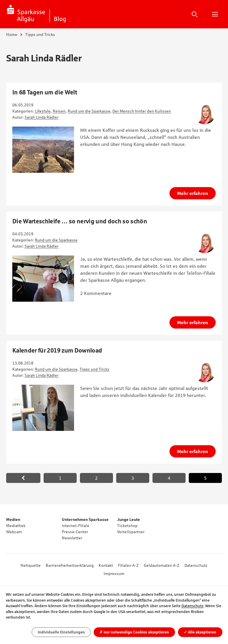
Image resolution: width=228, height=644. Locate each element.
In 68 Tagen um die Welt (45, 92)
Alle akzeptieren (200, 632)
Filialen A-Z (128, 565)
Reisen (59, 111)
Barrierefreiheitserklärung (70, 565)
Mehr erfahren (193, 193)
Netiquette (31, 565)
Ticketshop (127, 526)
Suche (195, 14)
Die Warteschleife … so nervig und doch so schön (80, 221)
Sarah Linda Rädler (42, 117)
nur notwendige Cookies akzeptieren (134, 632)
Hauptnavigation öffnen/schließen (215, 14)
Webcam (14, 532)
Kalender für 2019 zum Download (57, 350)
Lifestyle (43, 111)
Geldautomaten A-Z (162, 565)
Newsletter (72, 538)
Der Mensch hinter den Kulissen (142, 111)
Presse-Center (75, 532)
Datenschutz (196, 565)
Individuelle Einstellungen (61, 632)
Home (12, 34)
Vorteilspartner (131, 532)
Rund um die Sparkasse (89, 111)
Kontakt (106, 565)
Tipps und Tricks (95, 369)
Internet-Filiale (76, 526)
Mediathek (16, 526)
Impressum (114, 574)
